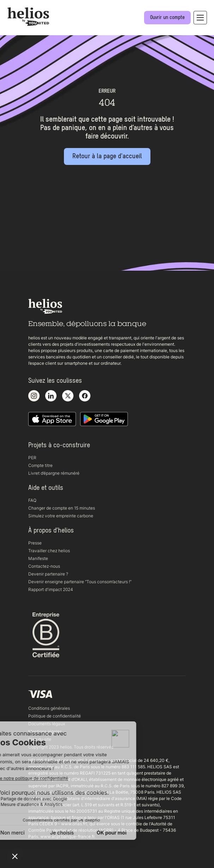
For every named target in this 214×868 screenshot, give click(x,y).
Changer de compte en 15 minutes (62, 508)
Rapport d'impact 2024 (51, 589)
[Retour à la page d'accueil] (107, 156)
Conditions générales (49, 708)
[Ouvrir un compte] (167, 18)
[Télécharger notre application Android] (104, 419)
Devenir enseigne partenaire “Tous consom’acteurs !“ (80, 582)
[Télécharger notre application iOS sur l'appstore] (52, 419)
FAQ (32, 500)
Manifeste (38, 558)
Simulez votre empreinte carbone (61, 516)
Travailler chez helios (49, 551)
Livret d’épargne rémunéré (54, 473)
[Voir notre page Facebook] (85, 396)
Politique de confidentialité (55, 716)
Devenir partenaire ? (48, 574)
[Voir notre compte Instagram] (34, 396)
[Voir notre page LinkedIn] (51, 396)
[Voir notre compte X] (68, 396)
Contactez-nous (44, 566)
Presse (35, 543)
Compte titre (40, 465)
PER (32, 458)
